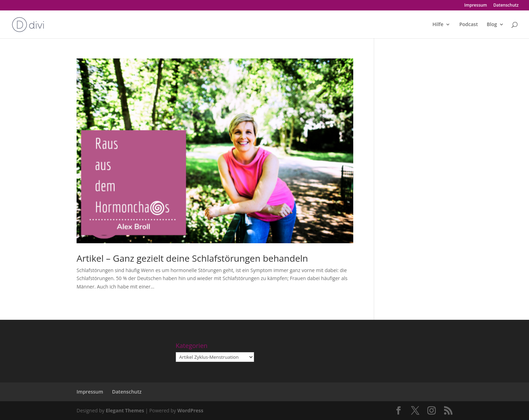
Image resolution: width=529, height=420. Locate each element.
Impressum (476, 6)
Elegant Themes (125, 410)
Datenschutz (506, 6)
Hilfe (438, 25)
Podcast (469, 25)
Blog (492, 25)
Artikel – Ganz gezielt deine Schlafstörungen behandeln (192, 258)
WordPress (190, 410)
